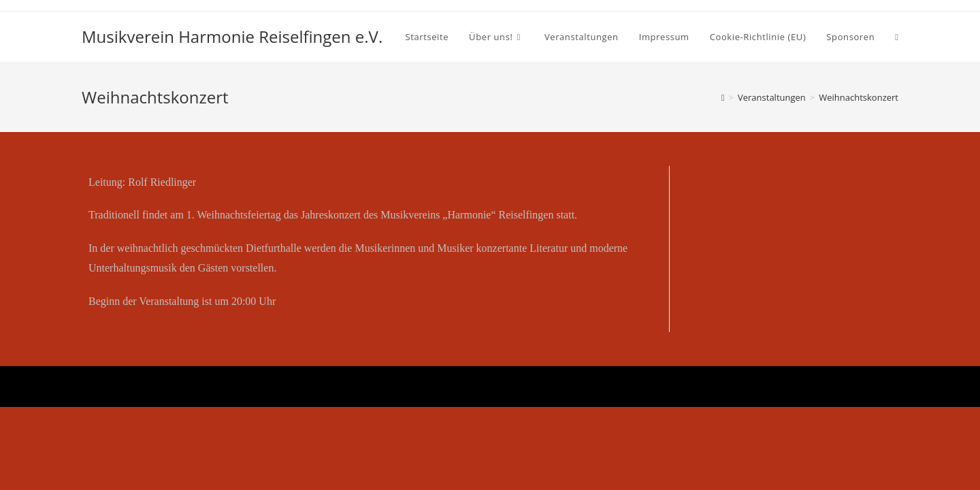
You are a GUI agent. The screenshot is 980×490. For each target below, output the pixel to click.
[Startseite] (723, 97)
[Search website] (897, 37)
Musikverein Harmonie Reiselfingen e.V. (232, 36)
